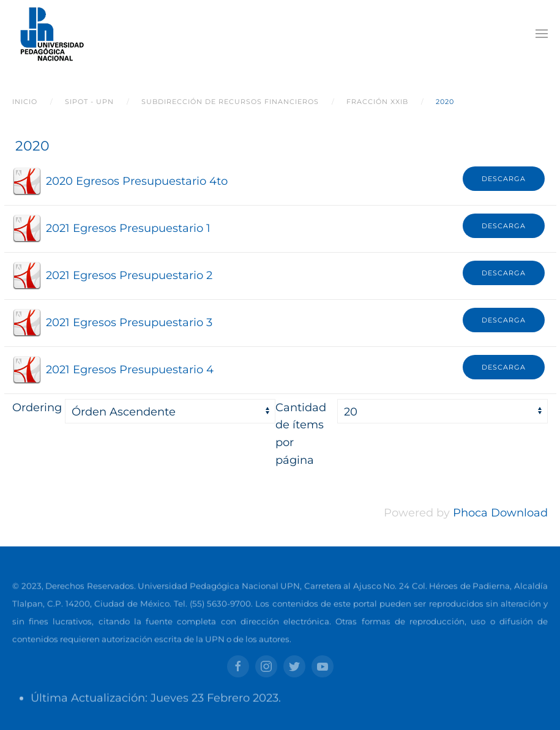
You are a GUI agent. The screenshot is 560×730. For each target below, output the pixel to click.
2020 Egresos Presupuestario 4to (137, 181)
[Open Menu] (542, 34)
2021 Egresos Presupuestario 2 (129, 275)
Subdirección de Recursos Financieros (230, 102)
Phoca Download (500, 513)
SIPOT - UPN (89, 102)
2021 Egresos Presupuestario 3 (129, 322)
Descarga (504, 179)
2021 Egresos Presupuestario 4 (130, 370)
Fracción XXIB (377, 102)
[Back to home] (50, 34)
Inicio (25, 102)
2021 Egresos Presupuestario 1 (128, 228)
